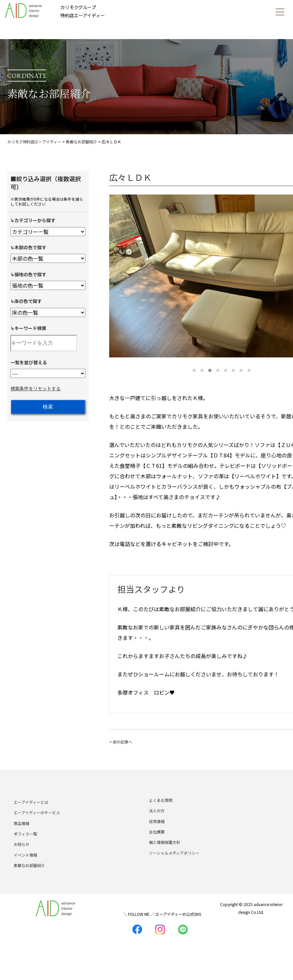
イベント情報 (25, 864)
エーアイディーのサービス (37, 821)
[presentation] (116, 275)
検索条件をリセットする (36, 388)
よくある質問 (161, 809)
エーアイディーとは (31, 811)
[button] (194, 370)
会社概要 (157, 841)
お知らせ (22, 853)
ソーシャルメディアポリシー (174, 862)
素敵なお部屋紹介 (29, 874)
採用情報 (157, 830)
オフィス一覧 (25, 843)
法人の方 (157, 820)
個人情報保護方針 (165, 851)
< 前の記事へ (121, 742)
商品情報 (22, 832)
